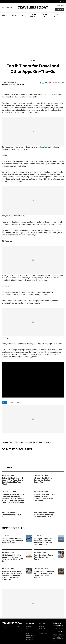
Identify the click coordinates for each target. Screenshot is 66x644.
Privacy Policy (43, 633)
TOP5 (23, 15)
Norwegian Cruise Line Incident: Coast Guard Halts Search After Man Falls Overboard (43, 542)
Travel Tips (29, 638)
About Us (42, 627)
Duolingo (17, 402)
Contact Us (42, 629)
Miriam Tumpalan (10, 82)
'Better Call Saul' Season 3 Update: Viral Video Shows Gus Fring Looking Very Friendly (12, 481)
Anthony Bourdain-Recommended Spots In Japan (11, 515)
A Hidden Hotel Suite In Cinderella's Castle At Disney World (43, 480)
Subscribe (60, 9)
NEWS (4, 15)
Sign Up (60, 631)
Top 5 (33, 61)
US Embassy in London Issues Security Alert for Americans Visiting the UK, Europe (12, 558)
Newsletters (61, 5)
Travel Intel (29, 640)
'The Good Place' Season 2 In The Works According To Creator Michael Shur (45, 515)
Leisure (28, 631)
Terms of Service (44, 631)
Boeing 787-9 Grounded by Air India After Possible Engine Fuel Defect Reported (44, 574)
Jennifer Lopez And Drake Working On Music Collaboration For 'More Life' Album (44, 497)
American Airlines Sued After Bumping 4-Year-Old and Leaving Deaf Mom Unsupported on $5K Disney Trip (12, 575)
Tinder (10, 402)
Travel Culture (30, 635)
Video (12, 475)
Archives (29, 627)
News (12, 536)
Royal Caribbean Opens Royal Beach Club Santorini (43, 557)
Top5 (28, 633)
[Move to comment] (63, 83)
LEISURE (14, 15)
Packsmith (48, 147)
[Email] (59, 83)
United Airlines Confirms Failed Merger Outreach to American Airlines (12, 541)
